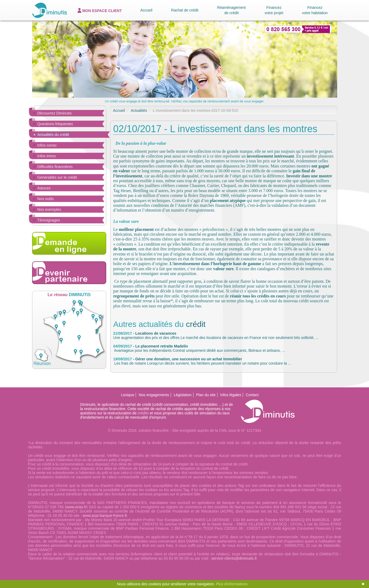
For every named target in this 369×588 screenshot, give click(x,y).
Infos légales (231, 395)
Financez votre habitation (315, 10)
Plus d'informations (232, 584)
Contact (252, 395)
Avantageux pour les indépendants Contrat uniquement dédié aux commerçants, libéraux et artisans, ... (199, 348)
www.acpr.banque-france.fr (105, 516)
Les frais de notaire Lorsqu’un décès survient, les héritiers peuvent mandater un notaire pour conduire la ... (202, 361)
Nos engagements (154, 395)
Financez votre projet (274, 10)
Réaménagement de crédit (231, 10)
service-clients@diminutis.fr (234, 558)
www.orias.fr (76, 507)
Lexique (128, 395)
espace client (100, 10)
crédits (143, 413)
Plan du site (206, 395)
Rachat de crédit (185, 10)
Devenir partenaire (69, 273)
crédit (196, 324)
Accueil (146, 10)
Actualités (139, 110)
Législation (183, 395)
